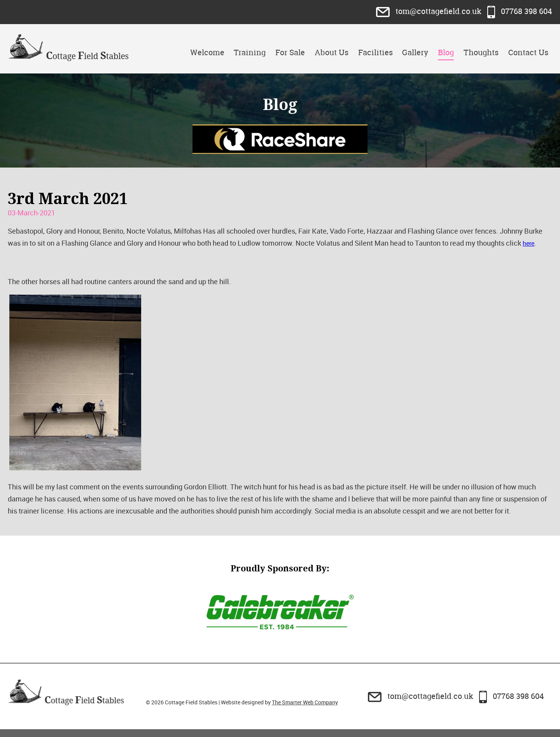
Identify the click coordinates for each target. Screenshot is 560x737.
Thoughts (481, 52)
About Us (332, 52)
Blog (446, 52)
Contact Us (528, 52)
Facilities (375, 52)
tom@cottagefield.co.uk (430, 11)
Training (250, 52)
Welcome (207, 52)
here (528, 243)
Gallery (415, 52)
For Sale (290, 52)
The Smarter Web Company (305, 702)
